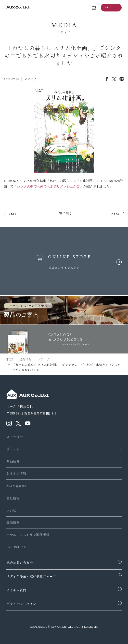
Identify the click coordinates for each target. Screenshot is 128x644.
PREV (13, 213)
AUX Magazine (16, 486)
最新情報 (13, 523)
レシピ (11, 510)
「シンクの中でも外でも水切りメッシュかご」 (49, 186)
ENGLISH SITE (16, 547)
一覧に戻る (64, 213)
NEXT (115, 213)
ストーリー (15, 437)
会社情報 (13, 498)
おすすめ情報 (16, 473)
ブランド (13, 449)
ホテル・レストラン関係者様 (28, 535)
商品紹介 (13, 461)
